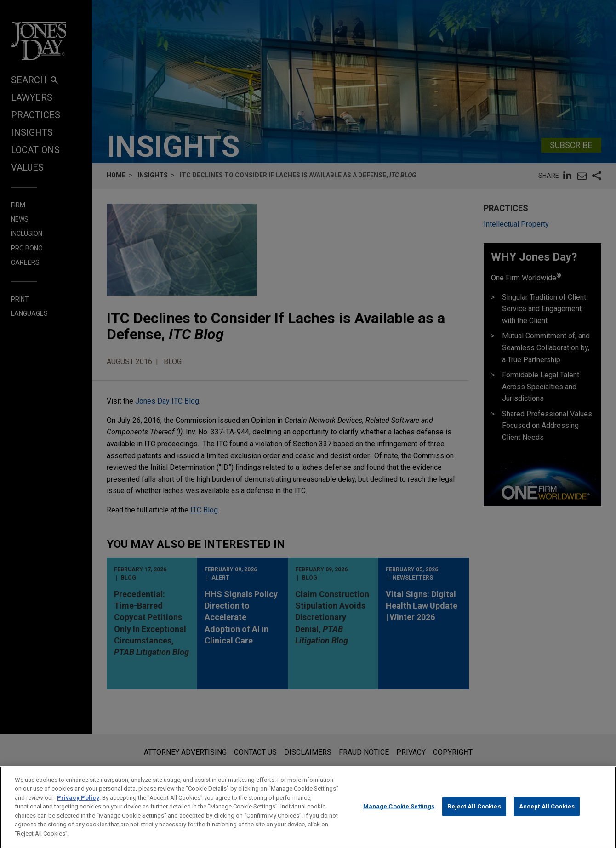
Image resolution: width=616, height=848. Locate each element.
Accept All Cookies (547, 815)
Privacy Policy (78, 806)
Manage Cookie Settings (399, 815)
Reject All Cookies (474, 815)
